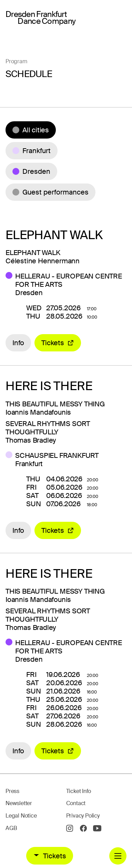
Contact (76, 803)
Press (12, 791)
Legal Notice (21, 816)
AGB (11, 828)
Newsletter (19, 803)
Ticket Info (79, 791)
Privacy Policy (83, 816)
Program (16, 61)
